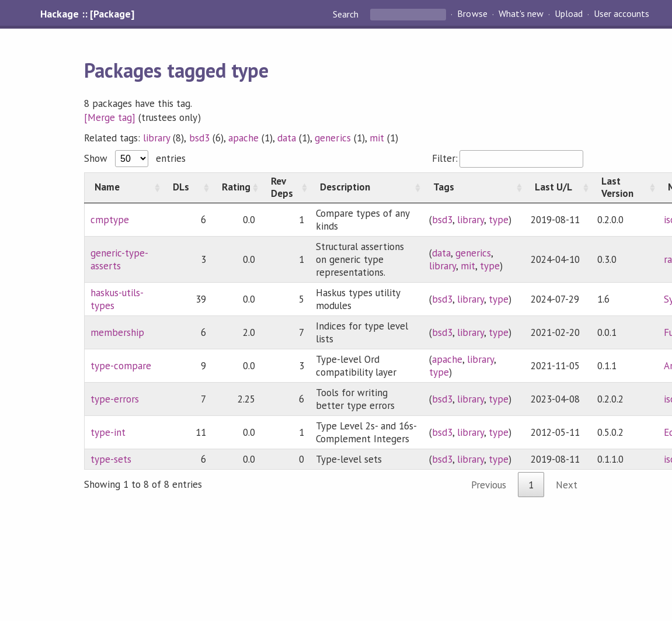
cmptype (110, 220)
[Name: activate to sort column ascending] (123, 188)
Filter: (508, 158)
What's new (521, 14)
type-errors (115, 399)
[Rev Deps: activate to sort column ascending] (285, 188)
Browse (472, 14)
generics (332, 138)
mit (377, 138)
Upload (569, 14)
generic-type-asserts (119, 259)
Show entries (135, 158)
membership (117, 332)
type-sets (111, 459)
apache (243, 138)
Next (567, 485)
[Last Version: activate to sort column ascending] (625, 188)
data (287, 138)
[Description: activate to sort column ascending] (367, 188)
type (499, 220)
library (156, 138)
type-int (108, 432)
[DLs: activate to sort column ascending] (187, 188)
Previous (489, 485)
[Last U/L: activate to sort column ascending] (558, 188)
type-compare (121, 366)
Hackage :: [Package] (87, 14)
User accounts (621, 14)
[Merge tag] (110, 117)
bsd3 (199, 138)
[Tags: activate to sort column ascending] (474, 188)
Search (347, 14)
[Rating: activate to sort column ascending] (236, 188)
